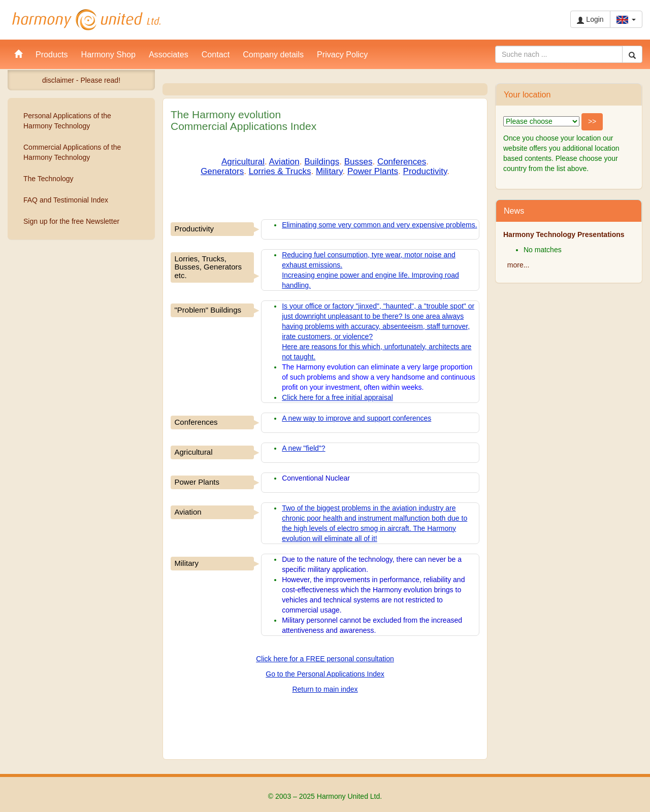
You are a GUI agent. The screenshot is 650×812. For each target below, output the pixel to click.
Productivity (425, 171)
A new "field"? (303, 448)
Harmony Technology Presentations (564, 234)
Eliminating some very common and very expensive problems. (379, 225)
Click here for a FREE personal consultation (325, 659)
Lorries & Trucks (280, 171)
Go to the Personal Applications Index (325, 674)
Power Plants (373, 171)
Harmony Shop (108, 54)
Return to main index (325, 689)
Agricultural (243, 162)
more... (518, 265)
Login (590, 20)
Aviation (284, 162)
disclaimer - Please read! (81, 80)
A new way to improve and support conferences (356, 418)
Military (329, 171)
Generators (222, 171)
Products (52, 54)
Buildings (322, 162)
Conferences (402, 162)
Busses (359, 162)
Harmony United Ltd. (86, 20)
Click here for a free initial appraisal (337, 397)
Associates (169, 54)
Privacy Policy (342, 54)
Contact (216, 54)
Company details (273, 54)
